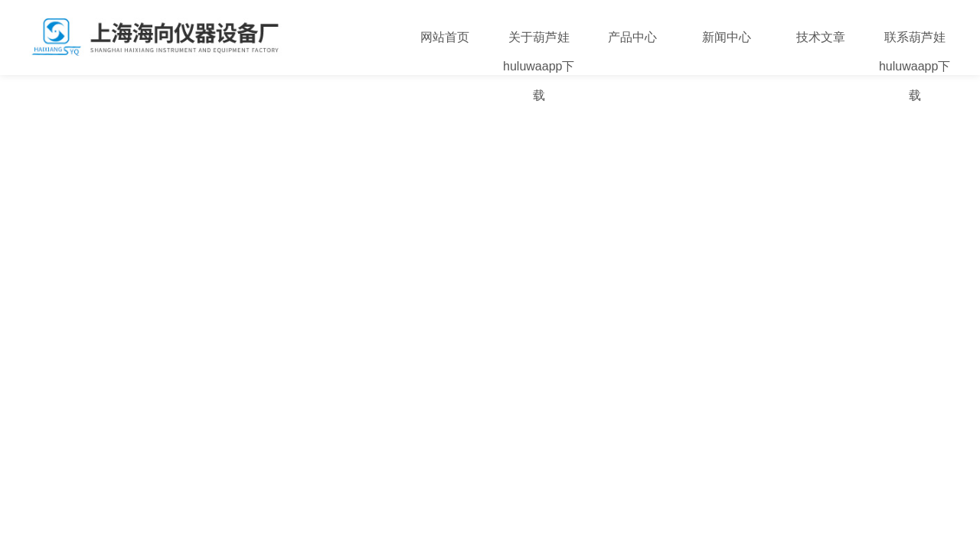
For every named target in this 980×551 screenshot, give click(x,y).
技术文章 (821, 37)
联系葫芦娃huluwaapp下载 (915, 66)
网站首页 (445, 37)
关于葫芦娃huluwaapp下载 (539, 66)
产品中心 (632, 37)
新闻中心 (727, 37)
